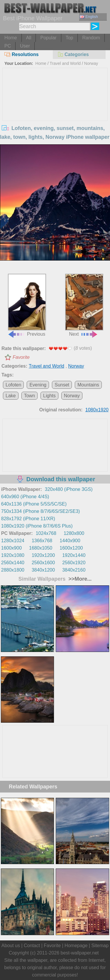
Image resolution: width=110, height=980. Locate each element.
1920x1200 (43, 555)
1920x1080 (13, 555)
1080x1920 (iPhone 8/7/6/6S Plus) (37, 526)
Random (91, 38)
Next (84, 305)
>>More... (79, 579)
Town (29, 396)
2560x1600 (43, 563)
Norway (91, 63)
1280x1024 (13, 541)
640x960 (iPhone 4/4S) (25, 497)
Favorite (21, 357)
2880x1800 (13, 570)
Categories (73, 54)
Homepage (76, 946)
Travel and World (65, 63)
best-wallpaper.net (80, 953)
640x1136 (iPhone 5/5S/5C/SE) (34, 504)
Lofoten (13, 385)
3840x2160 (74, 570)
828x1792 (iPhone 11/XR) (28, 519)
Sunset (62, 385)
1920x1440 (74, 555)
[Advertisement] (55, 112)
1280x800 (74, 533)
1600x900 (11, 548)
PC (8, 46)
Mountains (88, 385)
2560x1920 (74, 563)
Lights (49, 396)
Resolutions (22, 54)
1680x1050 (41, 548)
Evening (38, 385)
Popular (48, 38)
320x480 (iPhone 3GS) (69, 489)
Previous (27, 305)
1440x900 (70, 541)
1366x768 (42, 541)
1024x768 (46, 533)
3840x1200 (43, 570)
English (89, 17)
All (29, 38)
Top (70, 38)
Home (11, 38)
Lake (11, 396)
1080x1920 (97, 410)
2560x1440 (13, 563)
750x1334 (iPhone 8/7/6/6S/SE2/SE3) (41, 511)
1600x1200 (71, 548)
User (25, 46)
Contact (32, 946)
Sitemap (100, 946)
